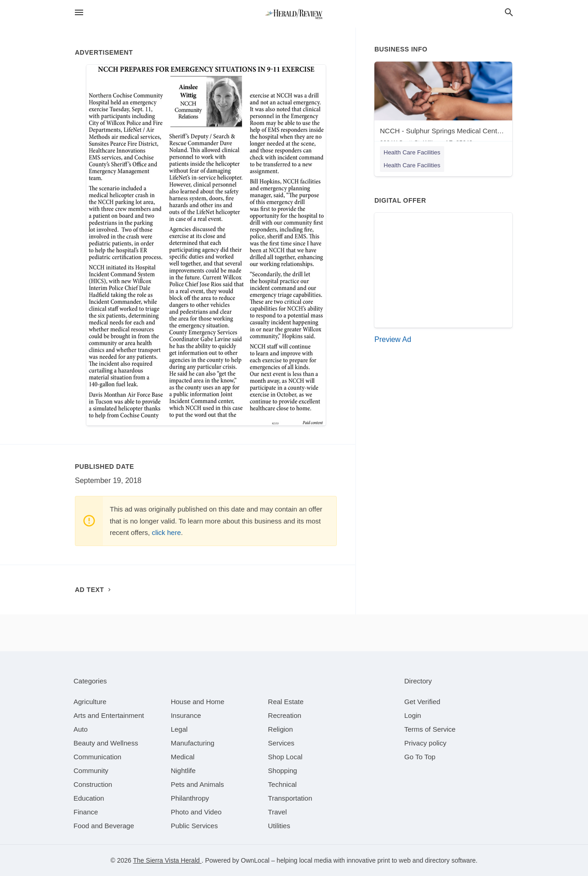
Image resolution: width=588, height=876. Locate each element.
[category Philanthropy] (190, 798)
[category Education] (89, 798)
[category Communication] (97, 757)
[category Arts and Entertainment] (109, 715)
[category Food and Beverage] (104, 826)
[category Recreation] (285, 715)
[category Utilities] (279, 826)
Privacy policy (425, 743)
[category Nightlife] (183, 771)
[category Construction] (93, 784)
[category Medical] (183, 757)
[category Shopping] (282, 771)
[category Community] (91, 771)
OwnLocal (255, 860)
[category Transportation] (290, 798)
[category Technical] (282, 784)
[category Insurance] (186, 715)
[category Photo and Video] (196, 812)
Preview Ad (393, 339)
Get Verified (422, 702)
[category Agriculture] (90, 702)
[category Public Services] (195, 826)
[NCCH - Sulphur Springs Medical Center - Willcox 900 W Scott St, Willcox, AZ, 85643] (443, 106)
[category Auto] (81, 729)
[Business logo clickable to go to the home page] (294, 14)
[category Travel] (277, 812)
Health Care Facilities (412, 152)
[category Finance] (86, 812)
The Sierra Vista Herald (167, 860)
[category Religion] (280, 729)
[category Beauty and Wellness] (106, 743)
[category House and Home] (198, 702)
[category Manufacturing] (193, 743)
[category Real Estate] (286, 702)
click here (166, 532)
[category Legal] (179, 729)
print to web (394, 860)
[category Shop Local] (285, 757)
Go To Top (420, 757)
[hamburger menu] (79, 12)
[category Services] (281, 743)
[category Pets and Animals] (198, 784)
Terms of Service (430, 729)
